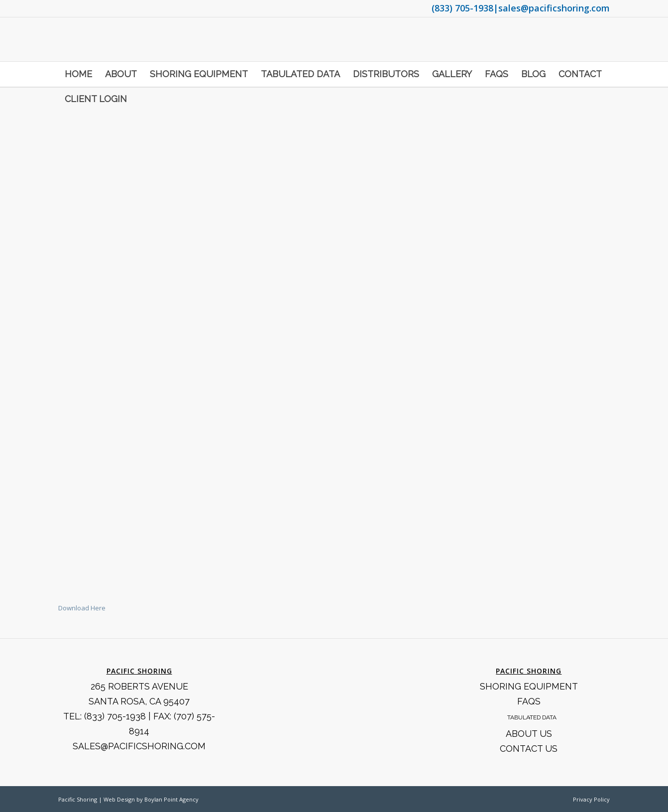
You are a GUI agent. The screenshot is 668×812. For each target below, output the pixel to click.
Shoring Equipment (529, 686)
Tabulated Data (532, 717)
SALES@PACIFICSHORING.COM (139, 746)
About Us (529, 734)
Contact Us (529, 749)
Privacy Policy (591, 799)
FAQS (529, 701)
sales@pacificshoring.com (554, 8)
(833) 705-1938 (462, 8)
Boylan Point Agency (171, 799)
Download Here (82, 608)
